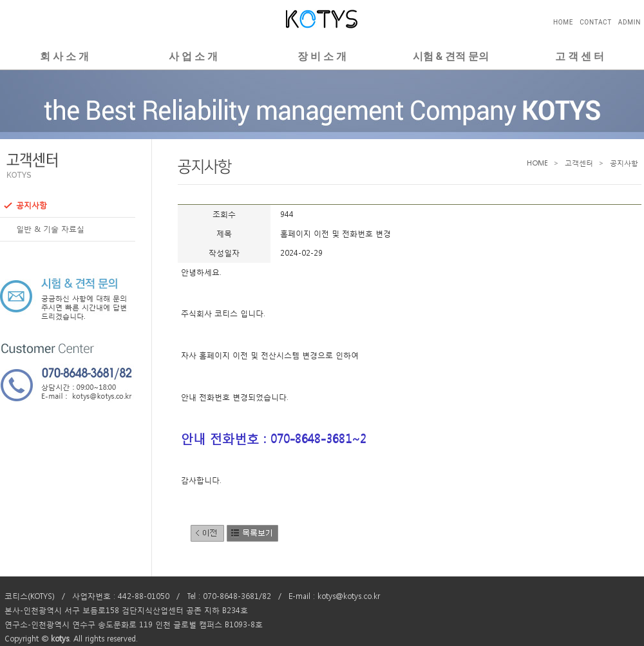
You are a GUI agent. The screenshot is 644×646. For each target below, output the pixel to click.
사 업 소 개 (193, 56)
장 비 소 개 (322, 56)
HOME (563, 22)
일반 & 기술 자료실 (44, 229)
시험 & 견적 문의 (451, 56)
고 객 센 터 (580, 56)
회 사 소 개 (64, 56)
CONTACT (596, 22)
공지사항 (25, 205)
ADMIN (630, 22)
